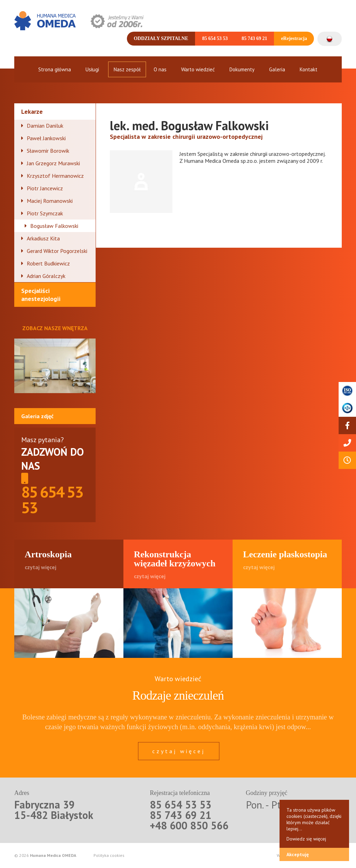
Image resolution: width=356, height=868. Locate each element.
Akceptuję (298, 854)
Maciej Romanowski (50, 201)
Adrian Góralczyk (46, 276)
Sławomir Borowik (48, 151)
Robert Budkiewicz (48, 263)
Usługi (92, 69)
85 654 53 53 (215, 38)
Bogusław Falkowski (54, 226)
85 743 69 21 (254, 38)
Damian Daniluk (45, 126)
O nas (160, 69)
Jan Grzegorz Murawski (53, 163)
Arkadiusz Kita (43, 238)
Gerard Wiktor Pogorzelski (57, 251)
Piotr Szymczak (45, 213)
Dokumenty (242, 69)
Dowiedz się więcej (306, 839)
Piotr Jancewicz (45, 188)
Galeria (277, 69)
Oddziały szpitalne (161, 38)
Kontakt (309, 69)
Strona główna (55, 69)
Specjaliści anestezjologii (41, 295)
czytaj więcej (179, 751)
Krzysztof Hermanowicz (55, 176)
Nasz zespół (127, 69)
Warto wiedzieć (198, 69)
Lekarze (32, 112)
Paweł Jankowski (46, 138)
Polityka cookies (109, 855)
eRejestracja (294, 38)
